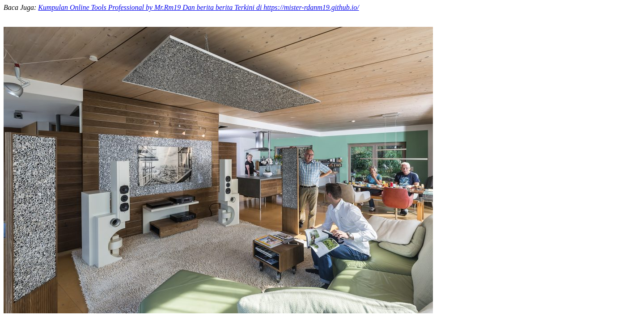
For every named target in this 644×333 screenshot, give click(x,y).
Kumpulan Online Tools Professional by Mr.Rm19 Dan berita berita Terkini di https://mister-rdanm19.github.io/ (198, 7)
